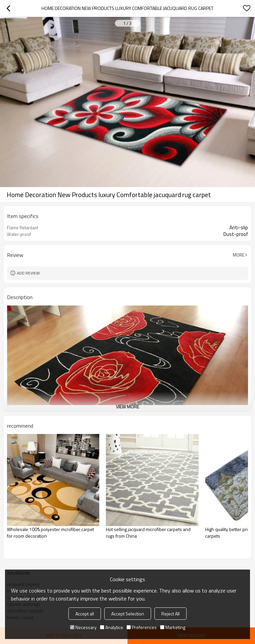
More (239, 255)
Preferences (142, 627)
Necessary (83, 627)
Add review (28, 273)
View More (127, 407)
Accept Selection (128, 614)
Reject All (170, 614)
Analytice (112, 627)
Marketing (173, 627)
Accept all (85, 614)
